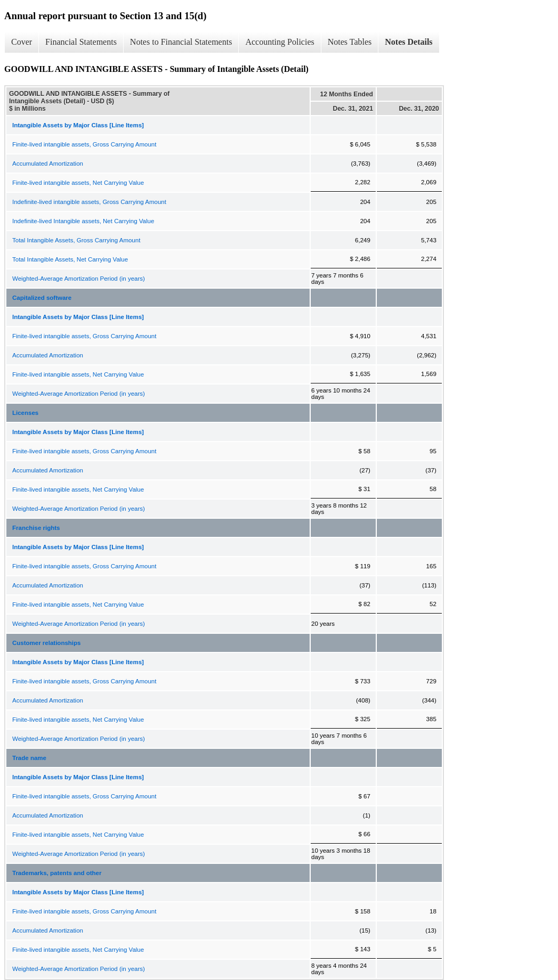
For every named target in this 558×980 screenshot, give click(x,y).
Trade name (29, 758)
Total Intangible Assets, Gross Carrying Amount (76, 240)
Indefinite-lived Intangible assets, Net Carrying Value (83, 221)
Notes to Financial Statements (181, 42)
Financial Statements (81, 42)
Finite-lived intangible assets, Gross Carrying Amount (84, 144)
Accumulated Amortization (48, 164)
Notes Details (409, 42)
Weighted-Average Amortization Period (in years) (79, 279)
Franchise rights (36, 528)
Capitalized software (42, 298)
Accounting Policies (280, 42)
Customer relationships (46, 643)
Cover (22, 42)
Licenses (25, 413)
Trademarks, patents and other (57, 873)
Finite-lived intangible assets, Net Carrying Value (78, 183)
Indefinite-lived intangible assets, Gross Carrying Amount (89, 202)
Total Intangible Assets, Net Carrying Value (70, 259)
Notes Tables (350, 42)
